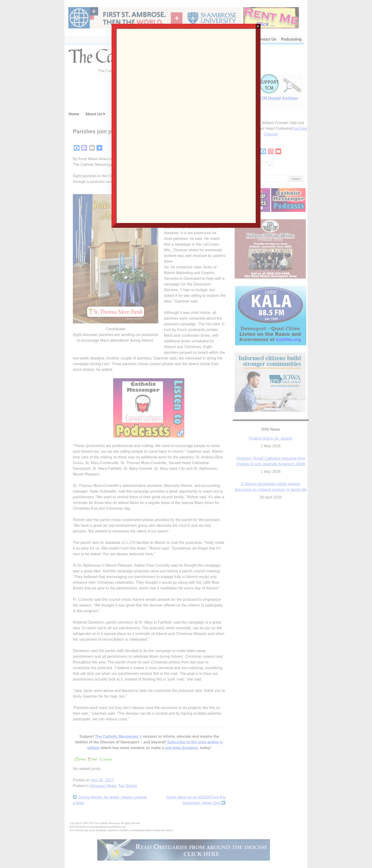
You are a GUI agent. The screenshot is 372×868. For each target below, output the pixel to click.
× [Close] (258, 26)
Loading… (186, 125)
